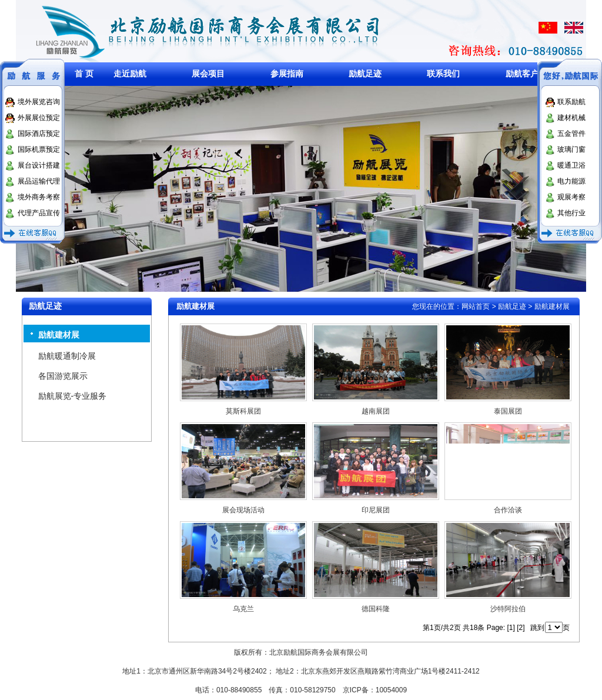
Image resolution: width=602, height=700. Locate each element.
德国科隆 (376, 609)
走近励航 (130, 74)
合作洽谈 (508, 510)
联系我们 (443, 74)
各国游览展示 (63, 376)
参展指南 (287, 74)
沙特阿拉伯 (508, 609)
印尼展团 (376, 510)
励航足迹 (365, 74)
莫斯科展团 (243, 411)
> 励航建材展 (548, 306)
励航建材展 (59, 335)
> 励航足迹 (509, 306)
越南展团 (376, 411)
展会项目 (208, 74)
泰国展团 (508, 411)
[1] (511, 628)
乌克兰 (243, 609)
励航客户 (522, 74)
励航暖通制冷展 (67, 356)
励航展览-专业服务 (73, 396)
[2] (521, 628)
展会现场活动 (243, 510)
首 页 (84, 74)
